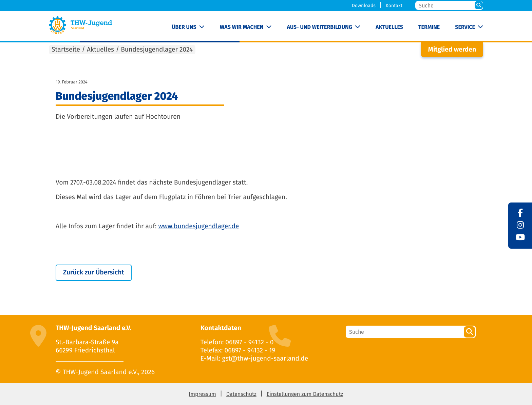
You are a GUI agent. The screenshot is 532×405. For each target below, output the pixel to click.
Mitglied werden (452, 50)
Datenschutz (241, 394)
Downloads (364, 6)
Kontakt (394, 6)
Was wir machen (242, 27)
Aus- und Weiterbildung (319, 27)
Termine (429, 27)
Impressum (203, 394)
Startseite (66, 50)
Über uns (184, 27)
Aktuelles (389, 27)
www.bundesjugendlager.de (198, 226)
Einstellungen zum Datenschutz (305, 394)
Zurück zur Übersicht (94, 273)
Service (465, 27)
